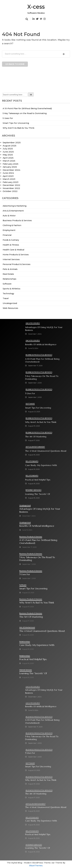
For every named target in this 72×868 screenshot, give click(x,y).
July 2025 (8, 149)
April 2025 (8, 158)
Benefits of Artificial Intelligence (41, 344)
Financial (7, 235)
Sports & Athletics (12, 289)
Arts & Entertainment (13, 211)
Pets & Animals (10, 269)
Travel (6, 298)
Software (7, 284)
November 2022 (11, 188)
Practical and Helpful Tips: (38, 480)
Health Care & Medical (13, 250)
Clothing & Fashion (12, 225)
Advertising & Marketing (15, 206)
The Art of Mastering (36, 437)
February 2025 (10, 164)
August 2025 (9, 146)
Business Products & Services (17, 220)
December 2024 (11, 170)
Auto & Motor (9, 216)
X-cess (36, 7)
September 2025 (12, 143)
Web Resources (10, 308)
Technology (8, 294)
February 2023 (10, 182)
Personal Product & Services (17, 264)
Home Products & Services (16, 255)
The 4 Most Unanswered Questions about (46, 451)
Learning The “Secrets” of (38, 494)
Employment (9, 230)
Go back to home (15, 64)
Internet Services (11, 259)
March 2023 (9, 179)
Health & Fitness (11, 245)
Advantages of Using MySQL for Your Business (44, 329)
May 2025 (8, 155)
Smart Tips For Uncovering (16, 123)
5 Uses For (8, 118)
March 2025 (9, 161)
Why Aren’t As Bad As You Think (19, 128)
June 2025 (8, 152)
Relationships (9, 279)
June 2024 (8, 173)
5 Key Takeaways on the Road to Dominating (25, 113)
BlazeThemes (36, 866)
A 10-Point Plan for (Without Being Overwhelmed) (27, 108)
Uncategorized (10, 303)
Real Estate (8, 274)
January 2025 (10, 167)
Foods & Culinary (11, 240)
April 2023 (8, 176)
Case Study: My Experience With (41, 465)
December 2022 (11, 185)
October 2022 (10, 191)
